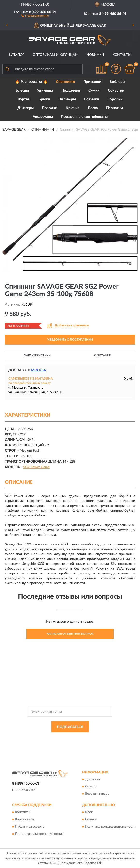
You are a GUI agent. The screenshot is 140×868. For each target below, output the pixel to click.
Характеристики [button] (37, 355)
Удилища (45, 91)
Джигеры (26, 108)
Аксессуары (43, 117)
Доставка (92, 780)
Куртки (24, 99)
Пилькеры (67, 99)
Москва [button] (39, 370)
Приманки (92, 82)
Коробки (115, 99)
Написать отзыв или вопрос (70, 634)
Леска (93, 108)
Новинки (95, 55)
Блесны (22, 91)
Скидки (91, 819)
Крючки (73, 108)
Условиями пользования (61, 742)
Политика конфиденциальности (110, 827)
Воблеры (117, 82)
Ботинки (92, 99)
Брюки (44, 99)
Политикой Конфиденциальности (94, 738)
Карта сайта (24, 819)
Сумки (94, 91)
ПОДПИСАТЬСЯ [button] (70, 727)
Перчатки (114, 108)
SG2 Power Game (36, 467)
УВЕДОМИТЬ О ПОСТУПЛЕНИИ (70, 340)
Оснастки (116, 91)
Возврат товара (97, 794)
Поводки (50, 108)
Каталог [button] (17, 55)
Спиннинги (66, 82)
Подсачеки (71, 91)
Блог (89, 812)
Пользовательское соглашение (39, 834)
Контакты (122, 55)
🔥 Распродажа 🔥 (31, 82)
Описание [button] (103, 355)
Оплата (91, 787)
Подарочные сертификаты (84, 117)
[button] (35, 15)
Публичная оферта (30, 827)
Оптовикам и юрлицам (55, 55)
